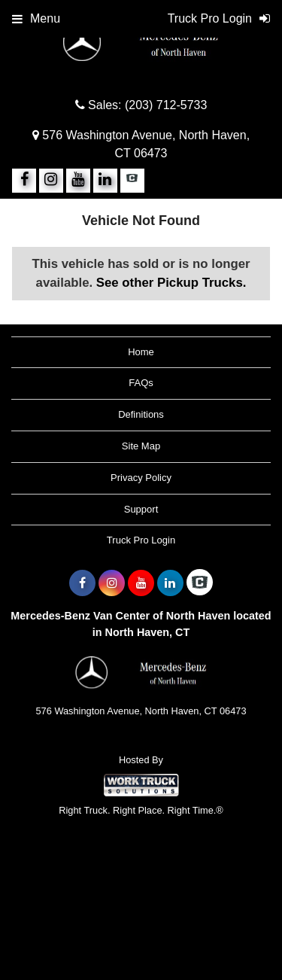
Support (141, 509)
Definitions (141, 414)
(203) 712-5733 (166, 105)
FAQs (141, 383)
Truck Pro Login (141, 540)
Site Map (141, 446)
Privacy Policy (141, 478)
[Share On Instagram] (51, 181)
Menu (36, 18)
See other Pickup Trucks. (171, 283)
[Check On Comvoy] (132, 181)
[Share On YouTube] (78, 181)
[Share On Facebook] (24, 181)
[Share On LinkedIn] (105, 181)
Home (141, 352)
